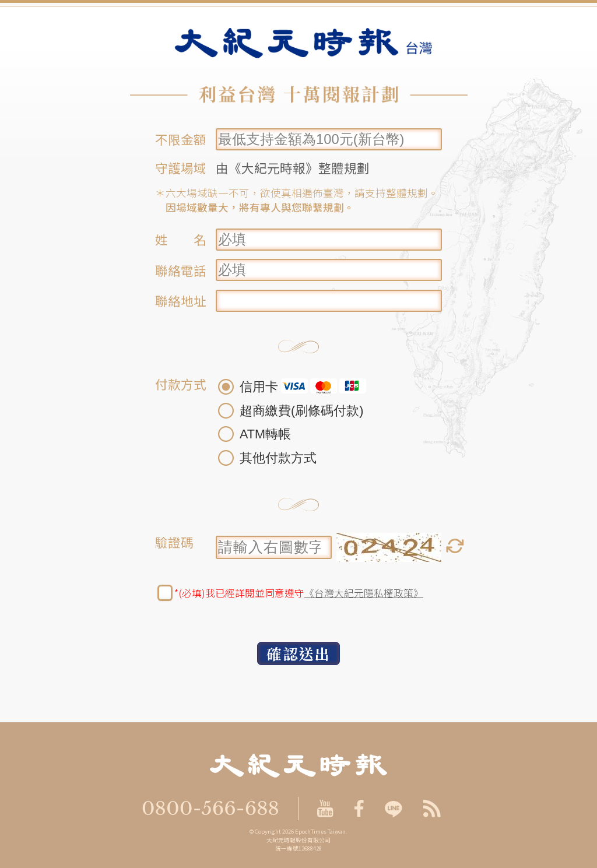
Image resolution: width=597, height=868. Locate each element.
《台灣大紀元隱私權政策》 (364, 593)
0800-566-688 (210, 809)
